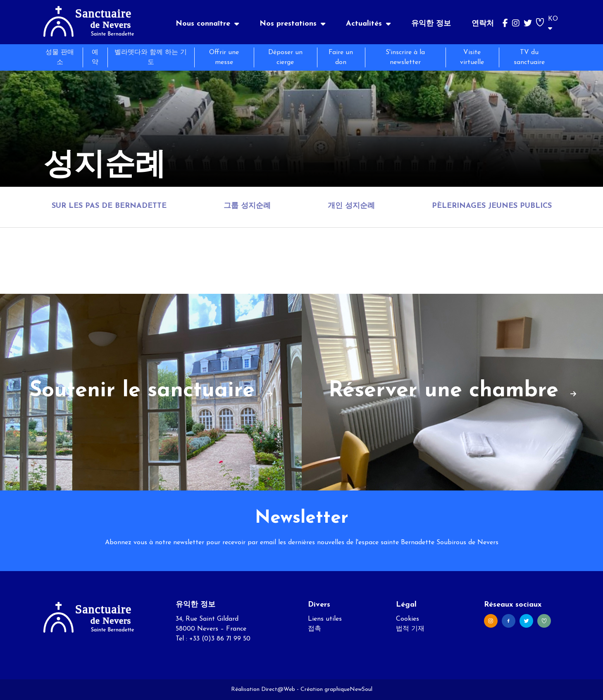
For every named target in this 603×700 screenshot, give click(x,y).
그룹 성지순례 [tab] (247, 206)
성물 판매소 (60, 57)
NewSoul (361, 689)
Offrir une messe (224, 57)
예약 (95, 57)
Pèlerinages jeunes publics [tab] (492, 206)
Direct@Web (278, 689)
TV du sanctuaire (529, 57)
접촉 (315, 629)
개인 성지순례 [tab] (351, 206)
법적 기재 (410, 629)
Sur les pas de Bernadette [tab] (109, 206)
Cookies (408, 619)
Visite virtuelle (472, 57)
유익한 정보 (431, 24)
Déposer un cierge (285, 57)
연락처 (483, 24)
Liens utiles (325, 619)
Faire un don (341, 57)
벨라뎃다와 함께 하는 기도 (151, 57)
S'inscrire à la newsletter (405, 57)
